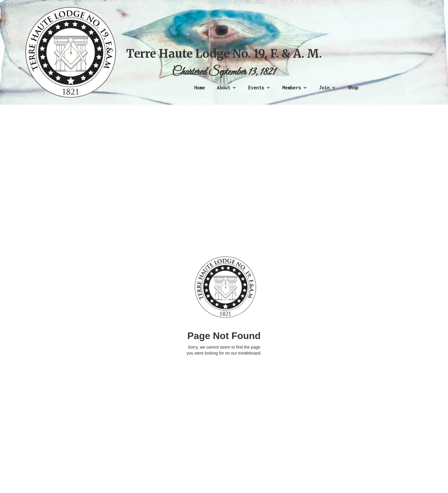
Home (200, 88)
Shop (353, 88)
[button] (227, 88)
